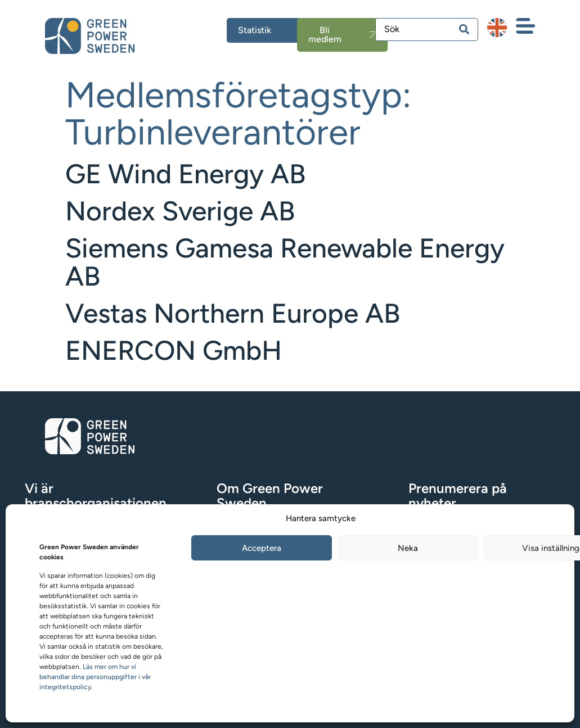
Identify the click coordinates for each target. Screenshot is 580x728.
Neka (408, 548)
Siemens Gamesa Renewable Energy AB (285, 262)
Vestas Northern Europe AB (233, 313)
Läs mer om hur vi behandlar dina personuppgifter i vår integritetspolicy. (95, 677)
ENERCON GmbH (174, 350)
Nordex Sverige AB (180, 211)
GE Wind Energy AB (185, 174)
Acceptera (262, 548)
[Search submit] (464, 29)
